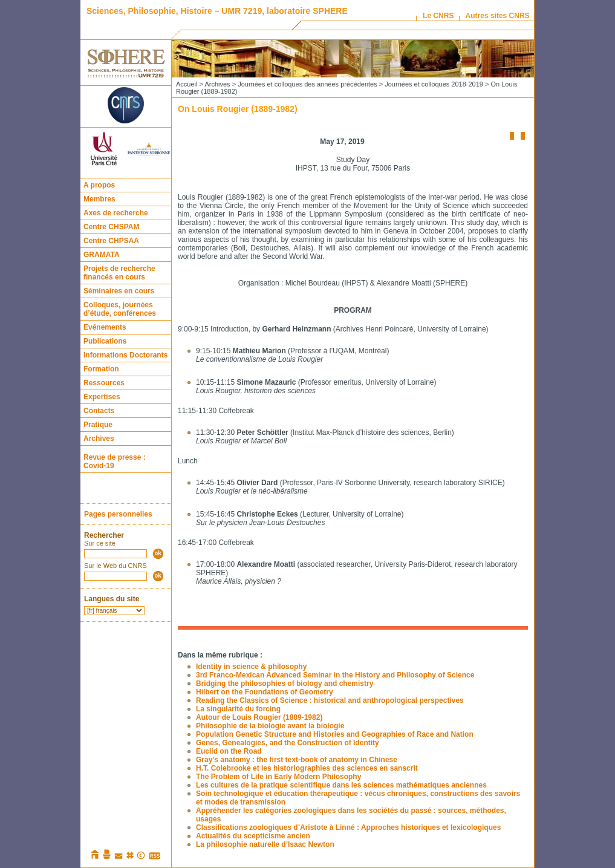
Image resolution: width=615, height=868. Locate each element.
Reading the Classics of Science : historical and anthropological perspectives (330, 700)
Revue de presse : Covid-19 (115, 462)
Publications (105, 341)
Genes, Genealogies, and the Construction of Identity (288, 743)
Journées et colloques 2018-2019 (434, 84)
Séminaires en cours (119, 291)
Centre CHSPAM (111, 227)
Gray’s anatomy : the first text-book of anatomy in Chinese (297, 760)
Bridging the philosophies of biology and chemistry (285, 684)
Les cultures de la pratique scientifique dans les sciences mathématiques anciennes (341, 785)
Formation (101, 369)
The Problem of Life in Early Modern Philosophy (278, 777)
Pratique (98, 425)
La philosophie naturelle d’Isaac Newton (265, 844)
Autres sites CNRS (498, 16)
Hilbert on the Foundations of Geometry (265, 692)
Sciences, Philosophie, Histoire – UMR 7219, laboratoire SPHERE (217, 11)
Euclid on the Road (229, 751)
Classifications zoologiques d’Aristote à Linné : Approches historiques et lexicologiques (348, 827)
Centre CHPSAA (111, 241)
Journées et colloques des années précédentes (307, 84)
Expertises (102, 397)
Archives (99, 439)
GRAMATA (102, 255)
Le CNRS (438, 16)
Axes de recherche (116, 213)
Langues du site (112, 599)
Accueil (187, 84)
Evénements (105, 327)
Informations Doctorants (125, 355)
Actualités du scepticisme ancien (253, 836)
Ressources (104, 383)
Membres (99, 199)
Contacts (99, 411)
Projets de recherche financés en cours (119, 273)
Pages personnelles (118, 514)
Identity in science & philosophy (251, 667)
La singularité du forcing (238, 709)
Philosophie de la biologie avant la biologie (270, 726)
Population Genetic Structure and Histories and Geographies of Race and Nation (335, 734)
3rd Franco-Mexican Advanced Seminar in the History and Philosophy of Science (335, 675)
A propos (99, 185)
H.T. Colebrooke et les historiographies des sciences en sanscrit (307, 768)
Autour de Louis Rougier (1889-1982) (259, 717)
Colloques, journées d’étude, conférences (120, 309)
